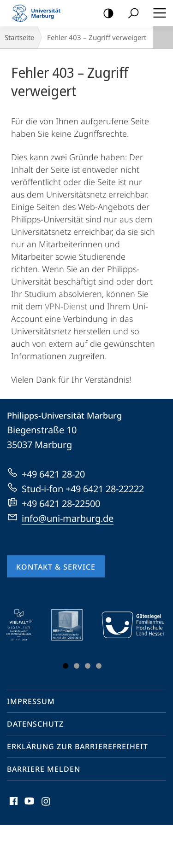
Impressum (31, 701)
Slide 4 (99, 666)
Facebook (13, 803)
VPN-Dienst (66, 306)
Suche (130, 14)
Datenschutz (35, 724)
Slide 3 (88, 666)
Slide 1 (66, 666)
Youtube (28, 803)
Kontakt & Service (56, 567)
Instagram (46, 803)
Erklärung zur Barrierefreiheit (78, 746)
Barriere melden (44, 769)
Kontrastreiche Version (105, 14)
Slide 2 (77, 666)
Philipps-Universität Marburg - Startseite (39, 13)
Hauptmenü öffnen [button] (157, 13)
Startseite (19, 37)
